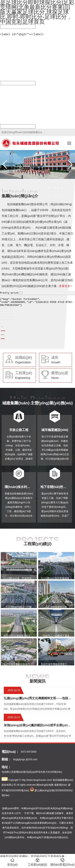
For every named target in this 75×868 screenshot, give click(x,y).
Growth (56, 362)
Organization (23, 362)
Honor (55, 377)
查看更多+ (65, 286)
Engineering (23, 377)
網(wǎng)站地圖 (45, 784)
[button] (70, 164)
